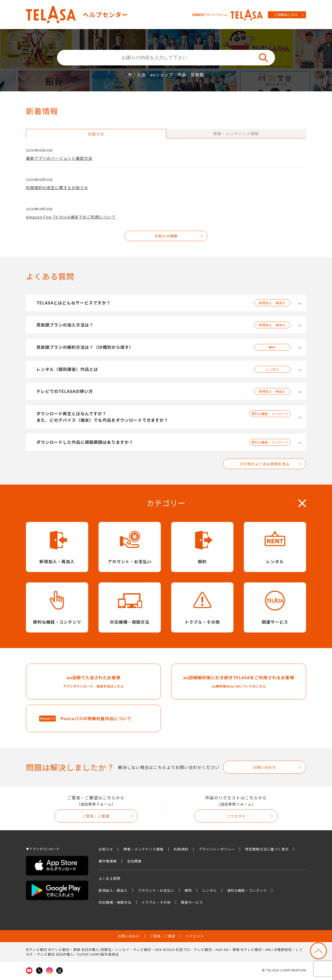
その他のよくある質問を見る (265, 464)
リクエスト (236, 818)
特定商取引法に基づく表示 (267, 851)
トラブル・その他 (156, 904)
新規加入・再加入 (113, 892)
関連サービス (192, 904)
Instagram (49, 972)
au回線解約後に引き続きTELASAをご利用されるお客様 (238, 683)
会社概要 (134, 863)
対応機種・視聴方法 (115, 904)
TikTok (60, 972)
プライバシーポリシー (217, 851)
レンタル (210, 892)
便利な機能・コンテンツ (247, 892)
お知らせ (106, 851)
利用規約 (181, 851)
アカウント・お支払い (156, 892)
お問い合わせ (265, 769)
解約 (188, 892)
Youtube (29, 972)
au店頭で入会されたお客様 (93, 683)
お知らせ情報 (166, 236)
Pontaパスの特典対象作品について (96, 720)
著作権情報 (108, 863)
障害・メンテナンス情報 (143, 851)
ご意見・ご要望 (96, 818)
